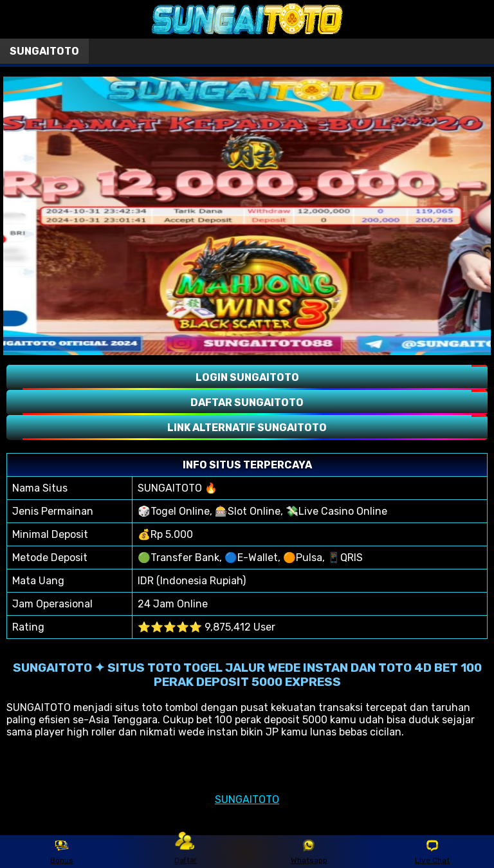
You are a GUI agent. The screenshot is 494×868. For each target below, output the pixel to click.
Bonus (62, 852)
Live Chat (432, 852)
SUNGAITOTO (247, 799)
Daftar (186, 851)
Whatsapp (309, 852)
